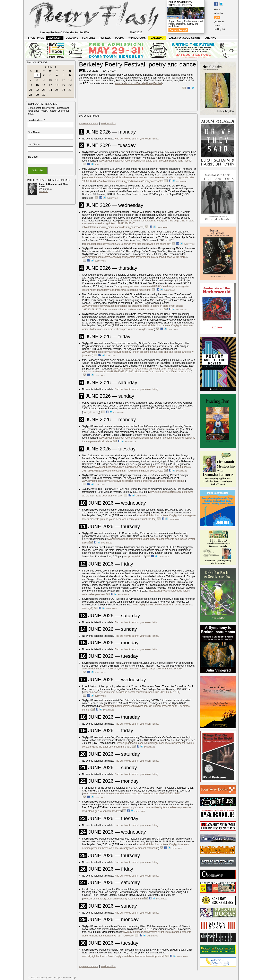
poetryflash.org (91, 412)
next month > (108, 123)
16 (44, 85)
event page (100, 165)
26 (63, 90)
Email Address (36, 120)
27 (70, 90)
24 (50, 90)
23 (44, 90)
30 (44, 95)
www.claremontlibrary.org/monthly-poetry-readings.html (113, 899)
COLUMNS (72, 38)
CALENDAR (158, 38)
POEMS (119, 38)
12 (63, 80)
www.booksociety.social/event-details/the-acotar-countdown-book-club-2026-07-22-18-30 (131, 794)
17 (50, 85)
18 (57, 85)
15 (37, 85)
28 (31, 95)
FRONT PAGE (36, 38)
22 (37, 90)
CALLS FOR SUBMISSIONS (184, 38)
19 (63, 85)
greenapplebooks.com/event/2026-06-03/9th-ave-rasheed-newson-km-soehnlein (127, 244)
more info (43, 191)
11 (57, 80)
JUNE (51, 67)
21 (31, 90)
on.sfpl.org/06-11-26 (134, 557)
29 (37, 95)
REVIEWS (105, 38)
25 (57, 90)
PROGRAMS (137, 38)
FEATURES (89, 38)
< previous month (88, 123)
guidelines (219, 21)
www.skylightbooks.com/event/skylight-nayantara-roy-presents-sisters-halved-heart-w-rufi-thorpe (134, 257)
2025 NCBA (55, 38)
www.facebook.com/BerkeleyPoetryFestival (138, 83)
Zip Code (33, 157)
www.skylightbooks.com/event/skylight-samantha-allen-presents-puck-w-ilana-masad (145, 161)
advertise (219, 13)
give (217, 17)
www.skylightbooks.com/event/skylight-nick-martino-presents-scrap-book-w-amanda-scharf (131, 669)
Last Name (34, 145)
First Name (34, 132)
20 (70, 85)
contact (218, 25)
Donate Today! (178, 30)
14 (31, 85)
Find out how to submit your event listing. (137, 139)
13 (70, 80)
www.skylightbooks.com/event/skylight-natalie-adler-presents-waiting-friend (123, 956)
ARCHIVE (211, 38)
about (217, 9)
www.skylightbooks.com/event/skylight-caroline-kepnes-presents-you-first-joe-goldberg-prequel (134, 481)
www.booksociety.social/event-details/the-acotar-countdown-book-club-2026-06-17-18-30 (131, 692)
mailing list (219, 29)
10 (50, 80)
